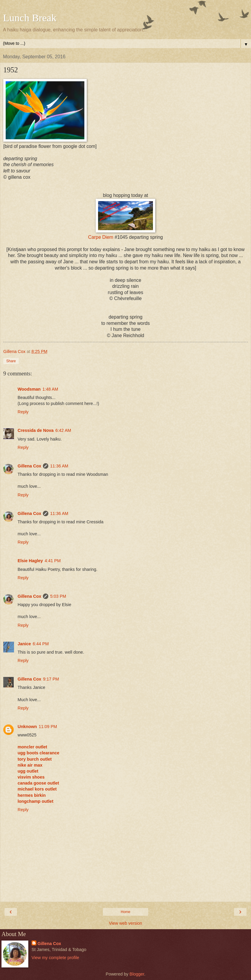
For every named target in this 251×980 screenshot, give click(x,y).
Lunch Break (30, 18)
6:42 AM (63, 430)
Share (11, 361)
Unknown (27, 727)
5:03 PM (58, 596)
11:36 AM (59, 466)
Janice (24, 644)
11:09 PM (48, 727)
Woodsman (29, 389)
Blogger (137, 974)
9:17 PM (51, 679)
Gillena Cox (29, 466)
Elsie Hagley (30, 561)
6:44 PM (41, 644)
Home (125, 912)
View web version (125, 923)
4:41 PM (53, 561)
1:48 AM (50, 389)
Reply (23, 412)
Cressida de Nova (36, 430)
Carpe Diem (101, 237)
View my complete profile (55, 958)
